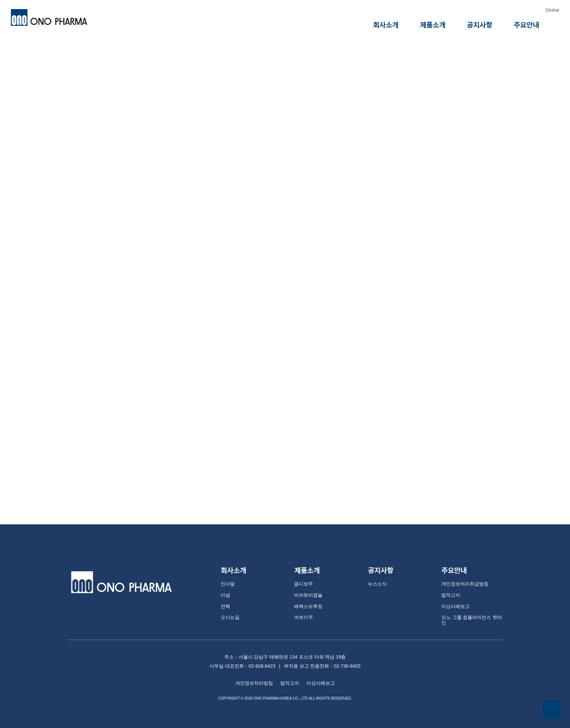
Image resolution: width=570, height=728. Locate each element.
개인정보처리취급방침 (463, 577)
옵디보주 (303, 577)
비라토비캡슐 (307, 588)
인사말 (227, 577)
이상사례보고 (454, 599)
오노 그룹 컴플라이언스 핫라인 (471, 610)
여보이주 (303, 610)
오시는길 (229, 610)
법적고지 (450, 588)
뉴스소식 (377, 577)
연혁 (225, 599)
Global (552, 10)
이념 (225, 588)
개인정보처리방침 (256, 670)
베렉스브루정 (307, 599)
